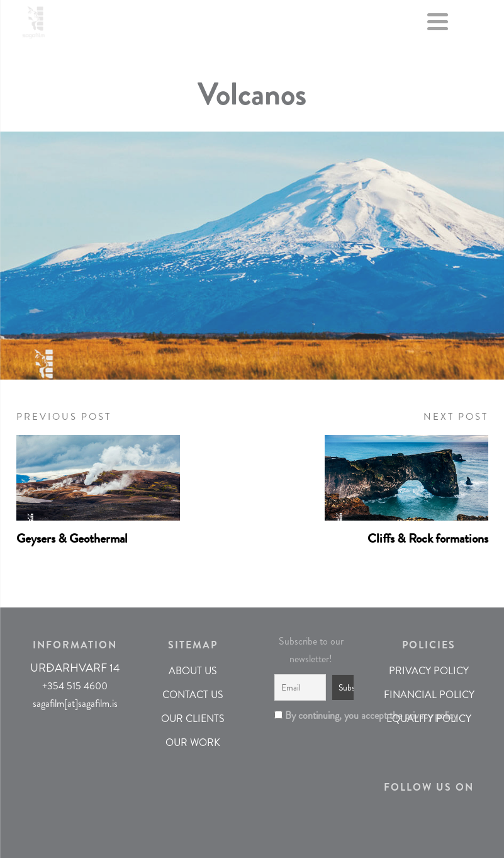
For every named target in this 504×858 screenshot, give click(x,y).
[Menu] (438, 25)
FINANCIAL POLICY (429, 695)
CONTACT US (193, 695)
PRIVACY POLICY (429, 671)
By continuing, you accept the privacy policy (311, 715)
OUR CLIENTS (193, 719)
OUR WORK (193, 742)
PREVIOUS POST (64, 417)
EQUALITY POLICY (429, 719)
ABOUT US (193, 671)
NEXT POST (456, 417)
